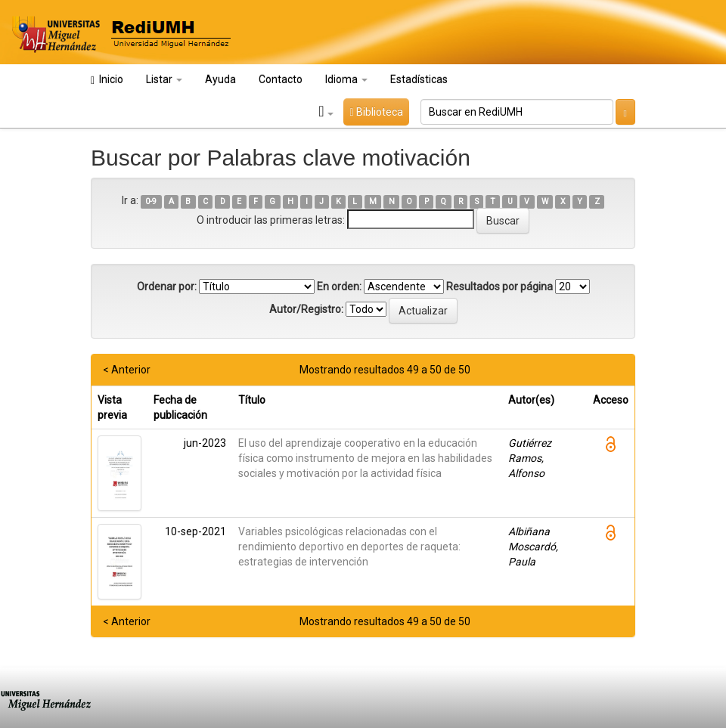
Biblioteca (376, 112)
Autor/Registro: (306, 309)
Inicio (107, 80)
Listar (164, 79)
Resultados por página (500, 287)
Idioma (346, 79)
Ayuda (220, 79)
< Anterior (127, 370)
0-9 (151, 201)
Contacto (281, 79)
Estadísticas (419, 79)
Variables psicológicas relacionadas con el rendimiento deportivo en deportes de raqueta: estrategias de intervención (349, 547)
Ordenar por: (167, 287)
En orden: (339, 287)
